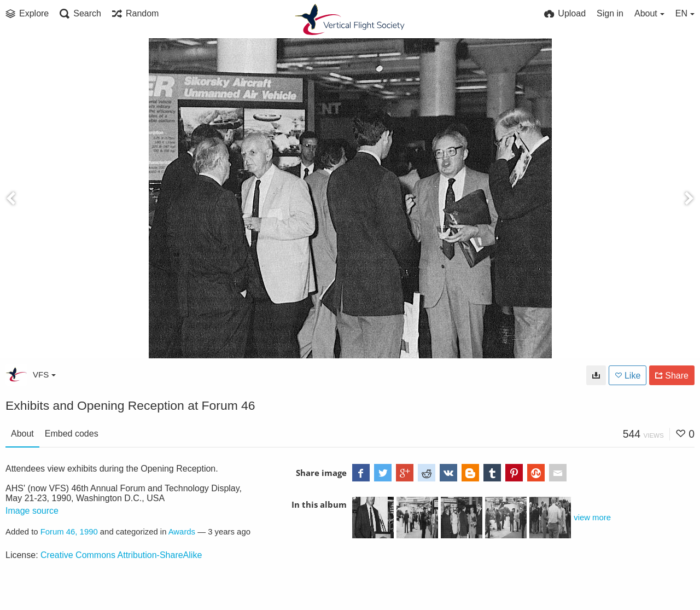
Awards (182, 532)
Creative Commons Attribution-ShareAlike (121, 555)
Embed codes (72, 434)
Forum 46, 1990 (69, 532)
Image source (32, 511)
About (22, 434)
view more (592, 518)
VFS (44, 374)
